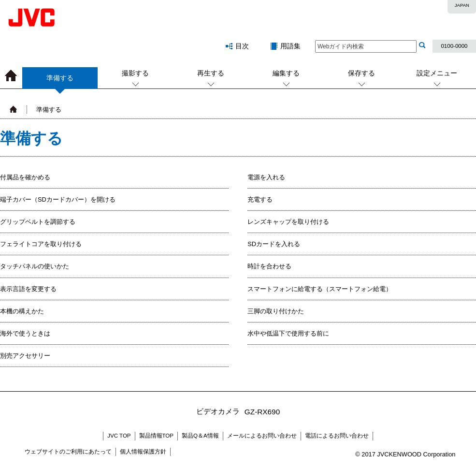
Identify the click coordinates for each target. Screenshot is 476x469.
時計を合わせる (269, 266)
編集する (286, 73)
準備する (60, 81)
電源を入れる (266, 177)
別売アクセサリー (25, 356)
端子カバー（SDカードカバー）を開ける (58, 199)
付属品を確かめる (25, 177)
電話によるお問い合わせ (337, 436)
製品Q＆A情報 (200, 436)
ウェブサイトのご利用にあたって (68, 452)
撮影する (135, 73)
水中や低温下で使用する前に (288, 333)
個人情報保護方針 (143, 452)
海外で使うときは (25, 333)
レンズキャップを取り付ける (288, 222)
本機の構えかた (22, 311)
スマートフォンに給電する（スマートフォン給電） (320, 289)
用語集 (290, 46)
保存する (361, 73)
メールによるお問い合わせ (262, 436)
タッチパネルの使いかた (35, 266)
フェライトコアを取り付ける (41, 244)
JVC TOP (119, 436)
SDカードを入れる (274, 244)
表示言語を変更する (28, 289)
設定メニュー (437, 73)
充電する (260, 199)
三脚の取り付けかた (276, 311)
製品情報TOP (156, 436)
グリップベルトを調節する (38, 222)
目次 (242, 46)
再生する (211, 73)
